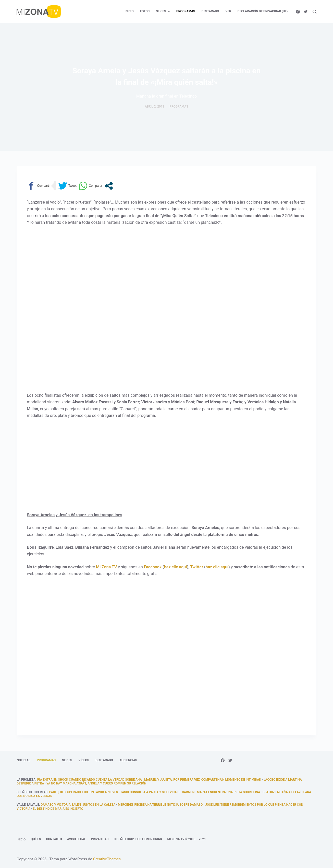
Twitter (197, 567)
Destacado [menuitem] (210, 11)
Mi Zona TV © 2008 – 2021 (186, 839)
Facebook (153, 567)
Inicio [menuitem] (129, 11)
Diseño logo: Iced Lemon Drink (138, 839)
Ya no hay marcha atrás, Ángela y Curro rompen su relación (96, 783)
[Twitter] (306, 12)
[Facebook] (298, 12)
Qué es (36, 839)
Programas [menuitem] (186, 11)
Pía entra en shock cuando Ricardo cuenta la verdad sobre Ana (90, 780)
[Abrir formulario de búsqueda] (314, 12)
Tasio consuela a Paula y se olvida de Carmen (158, 792)
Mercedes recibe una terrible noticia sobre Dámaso (160, 805)
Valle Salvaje (28, 805)
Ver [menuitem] (228, 11)
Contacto (54, 839)
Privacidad (100, 839)
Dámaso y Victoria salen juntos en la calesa (78, 805)
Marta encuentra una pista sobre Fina (229, 792)
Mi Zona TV (106, 567)
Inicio (21, 839)
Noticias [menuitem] (23, 760)
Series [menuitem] (164, 11)
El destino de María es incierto (58, 809)
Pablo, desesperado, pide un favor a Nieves (84, 792)
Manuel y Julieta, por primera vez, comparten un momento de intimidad (203, 780)
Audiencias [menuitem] (128, 760)
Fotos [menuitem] (145, 11)
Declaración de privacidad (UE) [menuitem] (263, 11)
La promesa (26, 780)
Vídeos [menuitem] (84, 760)
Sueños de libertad (32, 792)
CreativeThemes (107, 859)
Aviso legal (77, 839)
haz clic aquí (176, 567)
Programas (179, 107)
